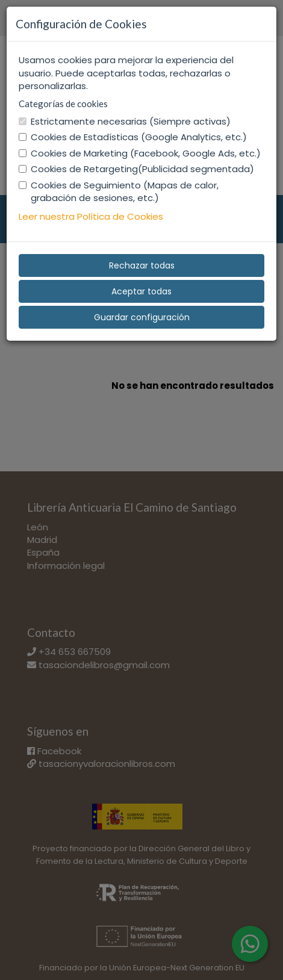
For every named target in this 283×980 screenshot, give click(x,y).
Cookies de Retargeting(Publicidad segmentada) (136, 169)
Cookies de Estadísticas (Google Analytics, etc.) (133, 137)
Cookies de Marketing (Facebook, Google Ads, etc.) (140, 153)
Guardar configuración (142, 317)
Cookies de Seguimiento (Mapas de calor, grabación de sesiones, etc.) (119, 191)
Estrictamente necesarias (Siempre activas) (125, 121)
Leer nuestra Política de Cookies (91, 216)
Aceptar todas (141, 291)
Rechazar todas (142, 265)
